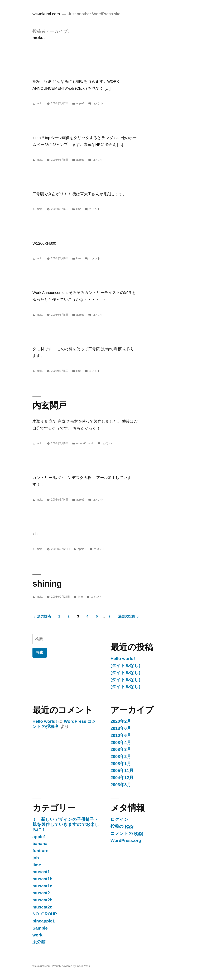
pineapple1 (44, 921)
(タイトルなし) (125, 665)
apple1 (80, 103)
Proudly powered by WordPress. (71, 966)
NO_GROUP (45, 914)
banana (40, 844)
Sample (40, 928)
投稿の (122, 826)
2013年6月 (121, 728)
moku (40, 103)
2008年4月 (121, 743)
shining (47, 584)
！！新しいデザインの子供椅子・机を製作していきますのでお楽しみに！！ (66, 824)
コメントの (127, 833)
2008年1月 (121, 764)
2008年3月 (121, 749)
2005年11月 (122, 771)
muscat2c (42, 907)
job (36, 858)
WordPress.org (126, 840)
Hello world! (123, 659)
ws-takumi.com (46, 14)
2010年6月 (121, 735)
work (91, 443)
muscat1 (81, 443)
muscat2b (42, 900)
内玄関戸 (49, 405)
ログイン (119, 819)
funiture (40, 851)
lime (79, 209)
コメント (98, 103)
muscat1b (42, 879)
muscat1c (42, 886)
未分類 (39, 942)
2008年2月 (121, 757)
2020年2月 (121, 721)
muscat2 (41, 893)
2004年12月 (122, 778)
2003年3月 (121, 785)
